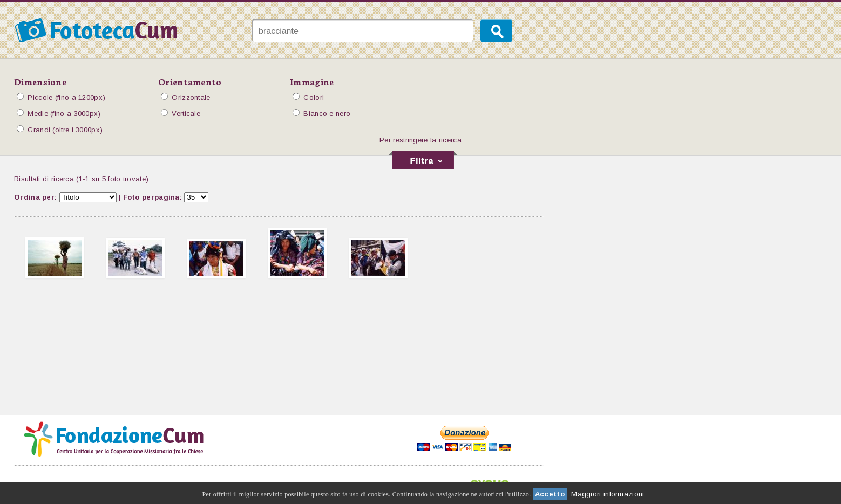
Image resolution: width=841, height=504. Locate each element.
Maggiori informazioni (608, 494)
